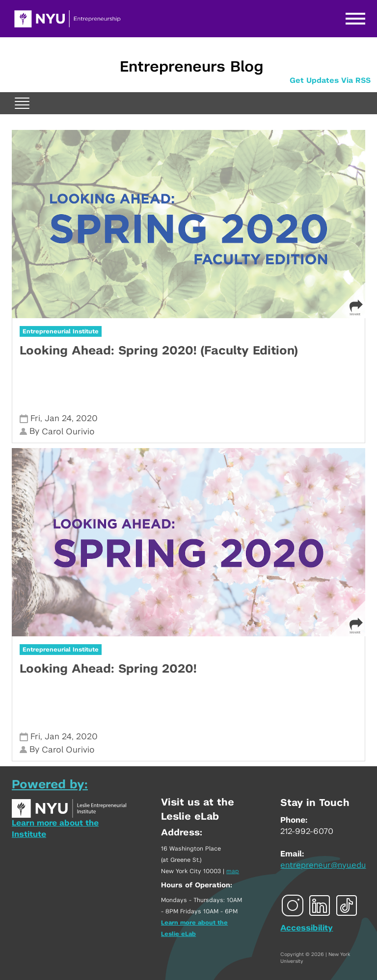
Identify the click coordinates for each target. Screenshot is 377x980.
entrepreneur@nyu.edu (323, 865)
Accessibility (307, 928)
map (233, 871)
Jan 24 (58, 418)
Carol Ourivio (68, 432)
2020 (87, 418)
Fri (35, 418)
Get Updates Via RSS (330, 81)
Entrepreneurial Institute (61, 331)
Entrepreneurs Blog (191, 67)
